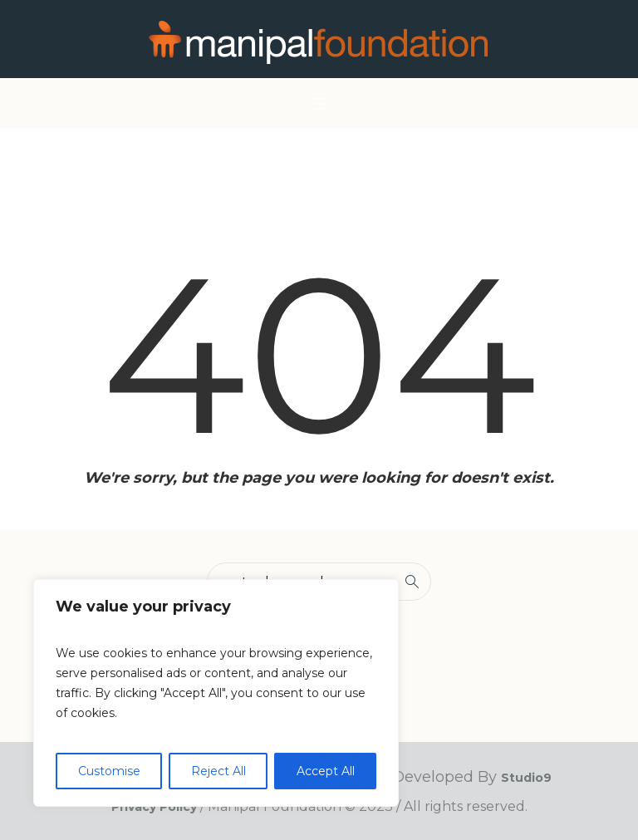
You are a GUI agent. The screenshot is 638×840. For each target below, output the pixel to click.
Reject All (218, 771)
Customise (109, 771)
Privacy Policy (154, 807)
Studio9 (526, 778)
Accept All (326, 771)
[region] (216, 693)
